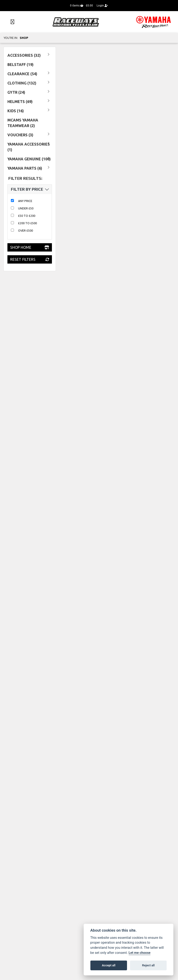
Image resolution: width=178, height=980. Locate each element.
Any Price (25, 201)
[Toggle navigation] (10, 22)
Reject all (148, 965)
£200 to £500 (27, 223)
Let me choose (140, 953)
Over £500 (25, 230)
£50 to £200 (27, 216)
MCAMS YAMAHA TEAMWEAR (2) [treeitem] (23, 123)
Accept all (109, 965)
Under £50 (26, 208)
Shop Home (30, 247)
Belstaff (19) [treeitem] (21, 65)
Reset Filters (30, 259)
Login (102, 5)
